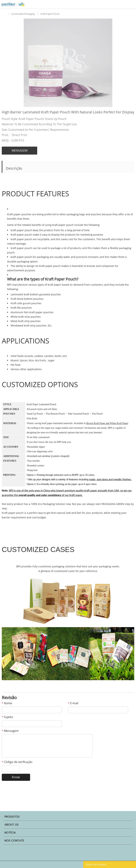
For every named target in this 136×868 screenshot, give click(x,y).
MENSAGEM (20, 151)
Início (5, 14)
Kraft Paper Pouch (50, 14)
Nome (7, 703)
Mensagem (10, 731)
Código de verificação (17, 762)
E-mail (73, 703)
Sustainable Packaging (23, 14)
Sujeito (7, 717)
